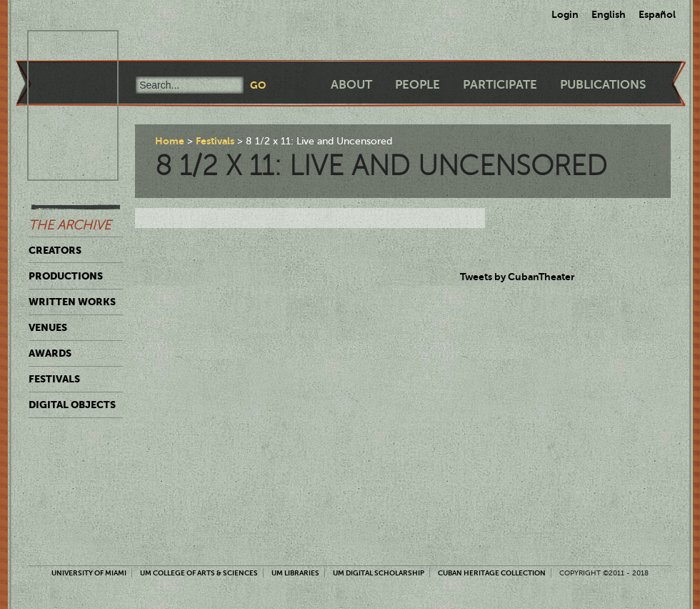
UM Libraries (295, 573)
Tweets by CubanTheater (517, 277)
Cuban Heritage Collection (492, 573)
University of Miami (89, 573)
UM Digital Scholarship (379, 573)
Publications (603, 85)
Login (565, 14)
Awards (50, 353)
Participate (500, 85)
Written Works (72, 302)
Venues (48, 327)
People (417, 85)
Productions (66, 276)
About (351, 85)
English (609, 14)
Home (170, 141)
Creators (55, 250)
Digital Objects (72, 405)
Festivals (54, 379)
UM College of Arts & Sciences (199, 573)
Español (657, 14)
